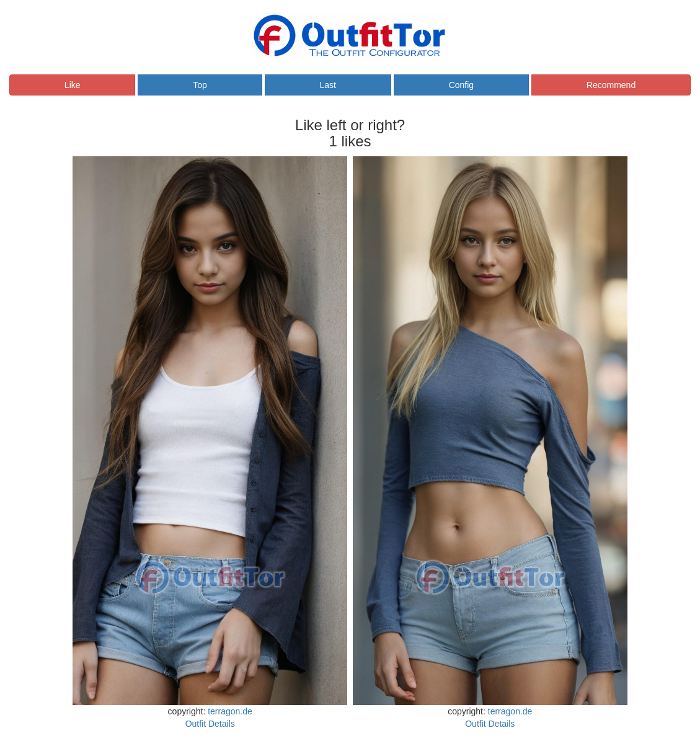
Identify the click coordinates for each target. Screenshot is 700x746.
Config (461, 85)
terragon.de (230, 711)
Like (73, 85)
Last (327, 85)
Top (200, 85)
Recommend (611, 85)
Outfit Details (210, 724)
